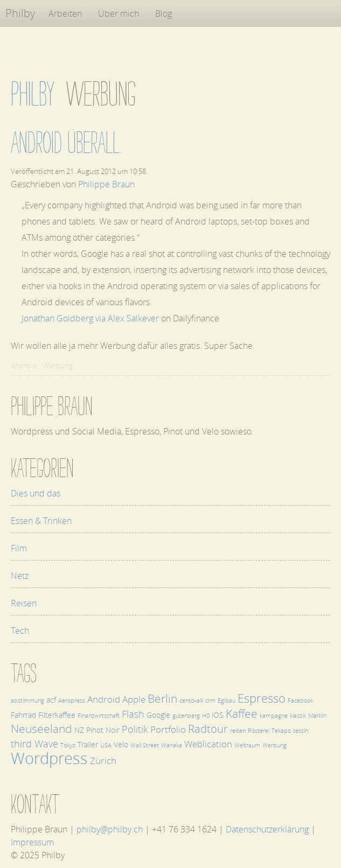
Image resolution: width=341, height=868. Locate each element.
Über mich (119, 13)
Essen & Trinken (41, 521)
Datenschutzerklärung (267, 829)
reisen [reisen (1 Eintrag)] (238, 731)
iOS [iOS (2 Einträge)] (218, 715)
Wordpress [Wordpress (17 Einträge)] (49, 758)
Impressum (32, 842)
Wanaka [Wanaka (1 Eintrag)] (172, 745)
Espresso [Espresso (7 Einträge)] (262, 698)
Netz (20, 576)
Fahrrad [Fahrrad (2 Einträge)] (23, 715)
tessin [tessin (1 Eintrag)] (301, 731)
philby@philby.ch (110, 829)
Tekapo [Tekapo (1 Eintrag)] (281, 731)
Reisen (24, 603)
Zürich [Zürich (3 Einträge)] (103, 761)
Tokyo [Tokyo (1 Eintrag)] (68, 745)
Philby (20, 13)
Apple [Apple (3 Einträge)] (134, 699)
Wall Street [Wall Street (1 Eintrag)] (145, 745)
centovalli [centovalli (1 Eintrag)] (191, 701)
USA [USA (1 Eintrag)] (106, 745)
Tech (20, 631)
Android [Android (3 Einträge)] (104, 699)
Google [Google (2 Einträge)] (158, 715)
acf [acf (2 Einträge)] (51, 700)
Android (24, 366)
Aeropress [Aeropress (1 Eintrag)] (72, 701)
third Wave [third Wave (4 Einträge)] (34, 743)
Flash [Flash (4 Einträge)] (133, 714)
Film (19, 548)
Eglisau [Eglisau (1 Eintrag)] (227, 701)
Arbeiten (65, 13)
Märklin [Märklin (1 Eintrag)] (317, 716)
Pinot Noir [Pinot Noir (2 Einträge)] (103, 730)
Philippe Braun (106, 184)
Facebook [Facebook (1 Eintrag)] (300, 701)
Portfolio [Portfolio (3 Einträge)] (168, 729)
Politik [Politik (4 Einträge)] (135, 729)
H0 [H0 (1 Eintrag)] (206, 716)
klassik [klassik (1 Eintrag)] (298, 716)
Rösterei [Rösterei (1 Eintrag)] (259, 731)
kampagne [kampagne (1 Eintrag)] (274, 716)
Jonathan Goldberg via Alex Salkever (90, 318)
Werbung (58, 366)
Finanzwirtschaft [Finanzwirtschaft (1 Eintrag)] (99, 716)
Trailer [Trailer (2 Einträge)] (88, 744)
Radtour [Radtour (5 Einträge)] (208, 729)
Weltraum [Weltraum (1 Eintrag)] (247, 745)
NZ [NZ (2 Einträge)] (79, 730)
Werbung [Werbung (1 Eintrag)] (274, 745)
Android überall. (67, 143)
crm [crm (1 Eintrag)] (210, 701)
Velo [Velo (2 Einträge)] (121, 744)
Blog (163, 13)
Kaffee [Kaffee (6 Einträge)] (242, 713)
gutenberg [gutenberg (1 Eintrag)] (186, 716)
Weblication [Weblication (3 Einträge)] (208, 744)
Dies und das (36, 493)
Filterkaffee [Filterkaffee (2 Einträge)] (57, 715)
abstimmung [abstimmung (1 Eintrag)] (27, 701)
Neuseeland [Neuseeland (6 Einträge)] (41, 728)
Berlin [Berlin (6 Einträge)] (162, 698)
